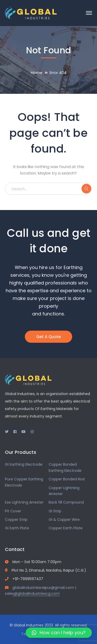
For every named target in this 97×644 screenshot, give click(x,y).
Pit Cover (13, 511)
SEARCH (86, 189)
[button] (59, 633)
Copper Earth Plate (66, 528)
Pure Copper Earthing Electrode (24, 482)
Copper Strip (16, 520)
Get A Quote (48, 337)
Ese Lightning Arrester (24, 502)
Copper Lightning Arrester (64, 491)
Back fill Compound (66, 502)
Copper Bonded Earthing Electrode (65, 467)
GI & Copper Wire (64, 520)
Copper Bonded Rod (67, 479)
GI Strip (55, 511)
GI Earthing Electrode (24, 464)
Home (37, 73)
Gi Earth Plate (17, 528)
